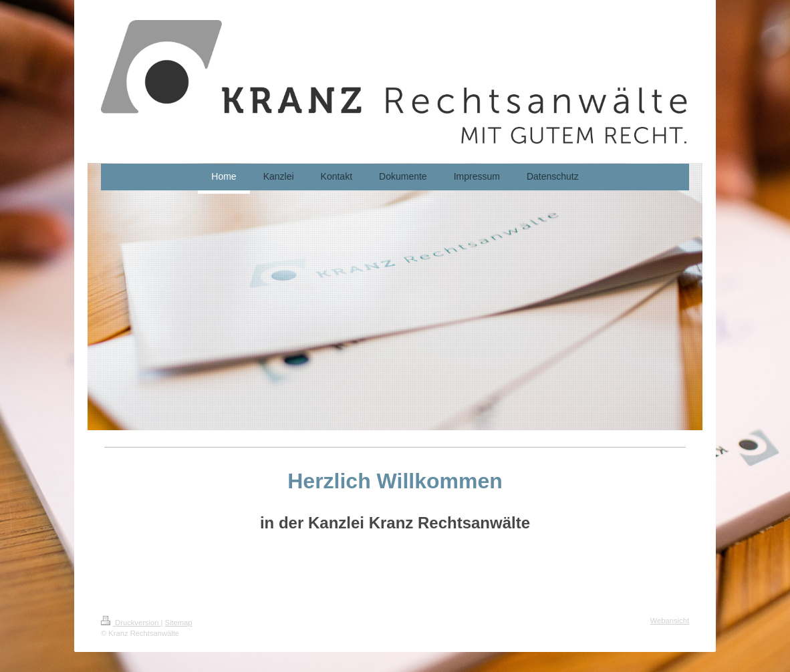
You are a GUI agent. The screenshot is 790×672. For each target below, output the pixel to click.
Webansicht (670, 621)
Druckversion (131, 623)
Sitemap (179, 623)
